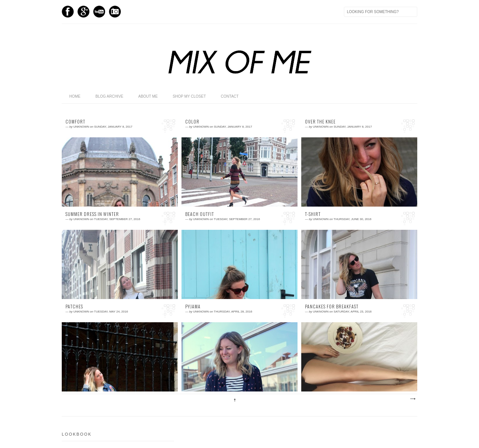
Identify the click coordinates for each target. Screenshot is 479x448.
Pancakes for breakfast (332, 307)
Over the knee (320, 122)
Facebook (68, 12)
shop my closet (190, 96)
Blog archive (109, 96)
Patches (74, 307)
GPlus (83, 12)
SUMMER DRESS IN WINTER (92, 214)
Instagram (115, 12)
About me (148, 96)
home (75, 96)
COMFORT (75, 122)
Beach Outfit (200, 214)
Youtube (99, 12)
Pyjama (193, 307)
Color (192, 122)
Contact (230, 96)
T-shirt (313, 214)
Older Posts (412, 399)
